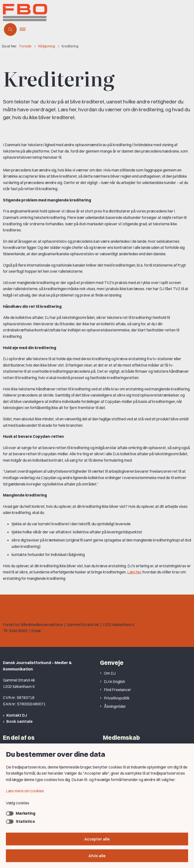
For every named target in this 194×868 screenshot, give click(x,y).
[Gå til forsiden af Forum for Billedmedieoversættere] (47, 14)
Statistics (25, 821)
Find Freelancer (118, 690)
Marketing (26, 813)
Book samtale (20, 721)
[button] (25, 29)
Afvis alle (97, 856)
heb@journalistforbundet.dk (66, 631)
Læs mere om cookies (25, 791)
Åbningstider (115, 706)
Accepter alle (97, 839)
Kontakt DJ (17, 715)
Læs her (134, 572)
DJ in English (114, 682)
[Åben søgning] (10, 29)
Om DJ (110, 673)
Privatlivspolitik (117, 698)
